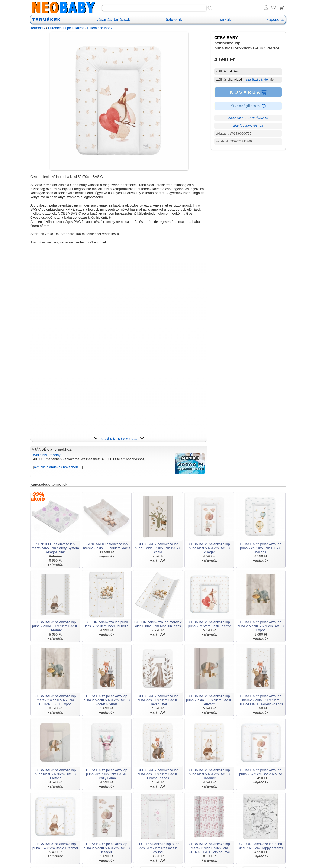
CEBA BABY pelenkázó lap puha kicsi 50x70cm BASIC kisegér (209, 548)
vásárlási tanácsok (113, 20)
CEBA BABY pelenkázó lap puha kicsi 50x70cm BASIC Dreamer (209, 774)
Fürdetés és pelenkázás (66, 28)
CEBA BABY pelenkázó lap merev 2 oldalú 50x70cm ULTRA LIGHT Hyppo (55, 700)
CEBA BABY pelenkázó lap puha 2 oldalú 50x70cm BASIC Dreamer (55, 626)
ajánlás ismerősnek (248, 126)
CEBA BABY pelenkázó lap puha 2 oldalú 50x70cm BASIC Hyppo (261, 626)
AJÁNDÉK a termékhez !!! (248, 118)
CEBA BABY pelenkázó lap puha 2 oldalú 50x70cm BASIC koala (158, 548)
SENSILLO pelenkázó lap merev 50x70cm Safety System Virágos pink (55, 548)
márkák (224, 20)
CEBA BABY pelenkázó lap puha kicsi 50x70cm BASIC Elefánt (55, 774)
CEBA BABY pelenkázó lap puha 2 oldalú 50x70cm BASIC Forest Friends (107, 700)
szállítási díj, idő (257, 80)
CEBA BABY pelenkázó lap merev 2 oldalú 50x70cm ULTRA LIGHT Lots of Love (209, 848)
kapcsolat (275, 20)
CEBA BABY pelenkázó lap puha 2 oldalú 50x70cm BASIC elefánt (209, 700)
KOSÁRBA (248, 92)
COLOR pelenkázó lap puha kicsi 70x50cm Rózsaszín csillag (158, 848)
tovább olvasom (119, 439)
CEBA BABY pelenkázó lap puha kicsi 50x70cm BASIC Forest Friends (158, 774)
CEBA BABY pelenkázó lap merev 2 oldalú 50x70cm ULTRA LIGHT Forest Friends (261, 700)
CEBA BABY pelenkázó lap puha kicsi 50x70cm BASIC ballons (261, 548)
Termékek (38, 28)
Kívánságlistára (248, 106)
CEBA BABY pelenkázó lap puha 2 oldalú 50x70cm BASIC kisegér (107, 848)
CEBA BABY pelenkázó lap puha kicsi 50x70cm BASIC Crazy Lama (107, 774)
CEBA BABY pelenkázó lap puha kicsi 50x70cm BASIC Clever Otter (158, 700)
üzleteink (174, 20)
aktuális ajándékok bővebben (56, 467)
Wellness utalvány (47, 455)
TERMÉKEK (46, 20)
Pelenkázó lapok (100, 28)
